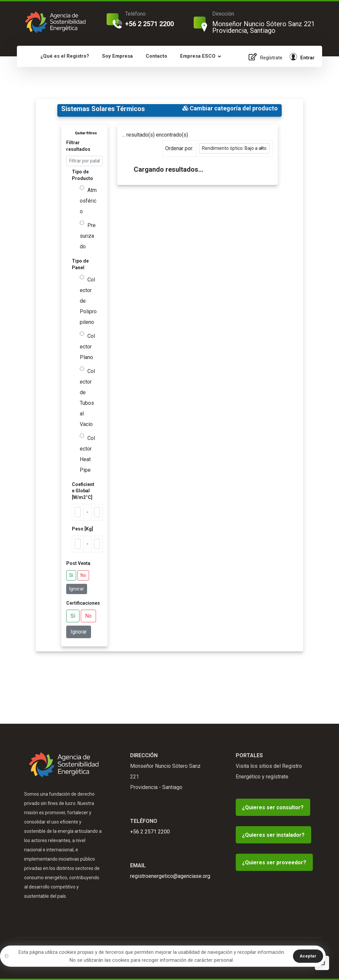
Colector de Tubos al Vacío (87, 398)
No (83, 575)
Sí (71, 575)
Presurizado (88, 236)
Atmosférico (88, 201)
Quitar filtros (86, 133)
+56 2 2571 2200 (150, 832)
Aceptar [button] (308, 956)
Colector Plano (87, 347)
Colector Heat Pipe (87, 454)
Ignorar (77, 589)
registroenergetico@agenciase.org (170, 876)
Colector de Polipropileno (88, 301)
